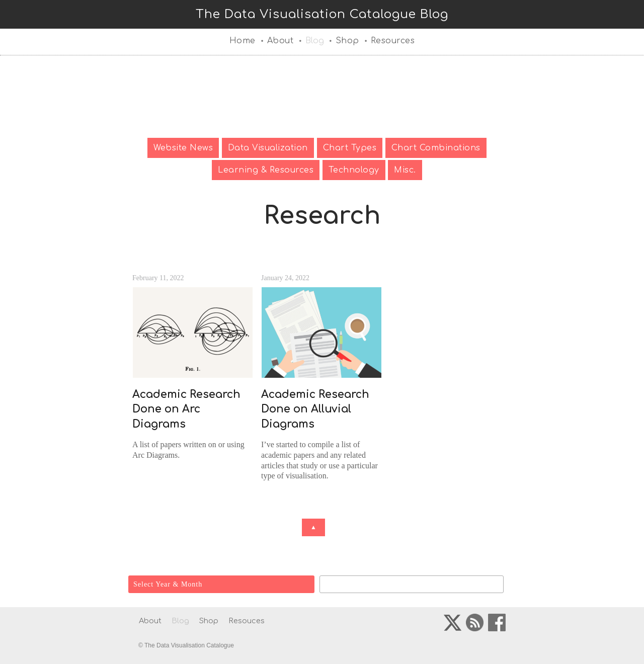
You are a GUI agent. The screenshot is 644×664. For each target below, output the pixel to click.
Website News (183, 148)
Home (243, 41)
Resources (393, 41)
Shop (347, 41)
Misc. (405, 170)
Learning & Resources (266, 170)
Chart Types (350, 148)
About (280, 41)
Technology (354, 170)
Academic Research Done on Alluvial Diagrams (315, 409)
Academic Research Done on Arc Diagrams (186, 409)
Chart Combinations (436, 148)
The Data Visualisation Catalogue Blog (322, 14)
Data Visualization (268, 148)
